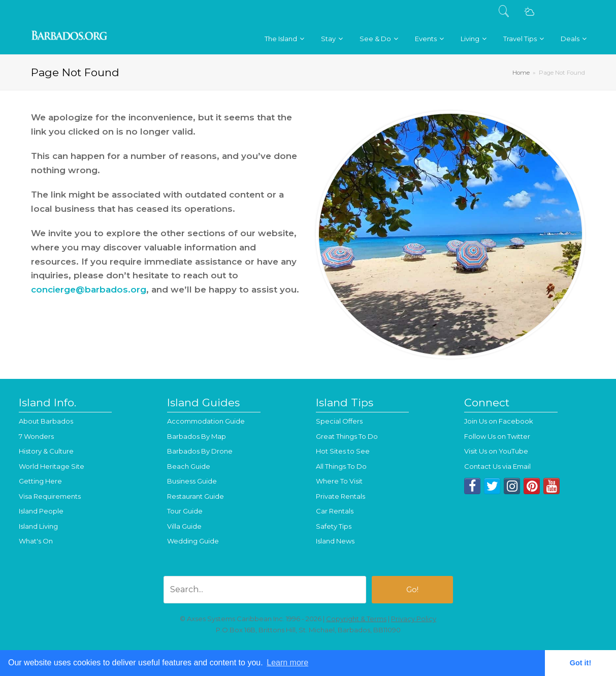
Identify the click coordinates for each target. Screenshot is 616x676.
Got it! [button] (580, 663)
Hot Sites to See (343, 451)
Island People (41, 511)
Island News (335, 541)
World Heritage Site (52, 466)
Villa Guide (184, 526)
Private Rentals (341, 496)
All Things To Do (341, 466)
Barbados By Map (197, 436)
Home (521, 73)
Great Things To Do (347, 436)
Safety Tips (334, 526)
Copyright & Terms (356, 619)
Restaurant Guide (196, 496)
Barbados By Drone (200, 451)
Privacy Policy (414, 619)
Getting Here (40, 481)
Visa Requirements (50, 496)
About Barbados (46, 421)
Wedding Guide (193, 541)
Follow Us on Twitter (497, 436)
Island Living (38, 526)
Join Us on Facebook (499, 421)
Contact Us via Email (497, 466)
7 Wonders (36, 436)
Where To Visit (339, 481)
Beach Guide (189, 466)
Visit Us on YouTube (496, 451)
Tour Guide (185, 511)
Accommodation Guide (206, 421)
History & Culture (46, 451)
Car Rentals (335, 511)
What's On (36, 541)
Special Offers (339, 421)
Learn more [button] (287, 663)
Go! (412, 590)
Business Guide (192, 481)
